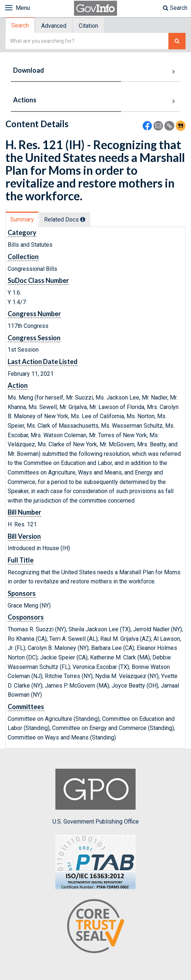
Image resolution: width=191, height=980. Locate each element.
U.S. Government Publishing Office (96, 797)
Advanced (54, 26)
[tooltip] (83, 219)
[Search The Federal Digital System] (177, 41)
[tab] (20, 25)
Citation (88, 26)
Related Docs (65, 220)
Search (175, 8)
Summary (22, 220)
